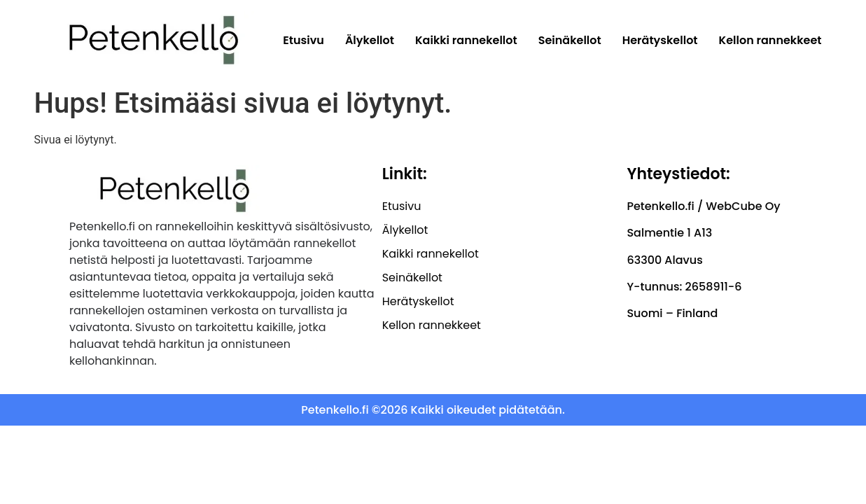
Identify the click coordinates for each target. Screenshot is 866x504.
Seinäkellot (570, 40)
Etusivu (303, 40)
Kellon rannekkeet (770, 40)
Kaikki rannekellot (466, 40)
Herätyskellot (660, 40)
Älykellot (370, 40)
